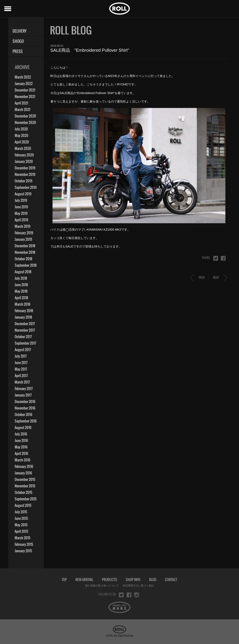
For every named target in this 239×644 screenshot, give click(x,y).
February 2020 (24, 155)
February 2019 (24, 233)
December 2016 (25, 401)
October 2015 (23, 492)
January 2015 (23, 551)
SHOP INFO (133, 580)
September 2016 (26, 421)
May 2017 (21, 369)
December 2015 (25, 479)
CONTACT (171, 580)
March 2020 (23, 148)
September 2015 (26, 499)
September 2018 (26, 265)
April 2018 (21, 298)
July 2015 (21, 512)
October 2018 (23, 259)
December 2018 (25, 246)
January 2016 (23, 473)
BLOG (153, 580)
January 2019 (23, 239)
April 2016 (21, 453)
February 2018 (24, 311)
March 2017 (22, 382)
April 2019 (21, 220)
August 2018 (23, 272)
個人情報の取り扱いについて (102, 586)
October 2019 (23, 181)
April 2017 (21, 376)
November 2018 (25, 252)
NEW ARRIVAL (84, 580)
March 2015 (22, 538)
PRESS (18, 51)
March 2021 (22, 109)
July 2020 (21, 129)
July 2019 (21, 200)
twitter (216, 258)
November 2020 (25, 122)
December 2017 (25, 324)
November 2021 (25, 96)
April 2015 (21, 531)
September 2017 (25, 343)
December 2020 (25, 116)
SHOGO (18, 41)
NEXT (216, 277)
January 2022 (24, 84)
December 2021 (25, 90)
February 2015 (24, 544)
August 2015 (23, 505)
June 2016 (21, 440)
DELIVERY (20, 31)
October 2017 (23, 337)
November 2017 (25, 330)
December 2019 (25, 168)
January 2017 (23, 395)
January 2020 (24, 161)
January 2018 (23, 317)
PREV (202, 277)
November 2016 (25, 408)
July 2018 (21, 278)
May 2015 (21, 525)
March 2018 (22, 304)
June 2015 (21, 518)
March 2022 (23, 77)
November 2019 (25, 174)
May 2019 (21, 213)
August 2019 (23, 194)
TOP (64, 580)
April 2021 (21, 103)
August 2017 (23, 350)
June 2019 (21, 207)
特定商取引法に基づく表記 (138, 586)
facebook (223, 258)
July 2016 (21, 434)
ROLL (119, 9)
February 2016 (24, 466)
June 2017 (21, 363)
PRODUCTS (110, 580)
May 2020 (22, 135)
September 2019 (26, 187)
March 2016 (22, 460)
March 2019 (22, 226)
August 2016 (23, 427)
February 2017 (24, 389)
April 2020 (22, 142)
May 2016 (21, 447)
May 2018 (21, 291)
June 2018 (21, 285)
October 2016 (23, 414)
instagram (137, 595)
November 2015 (25, 486)
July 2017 (21, 356)
